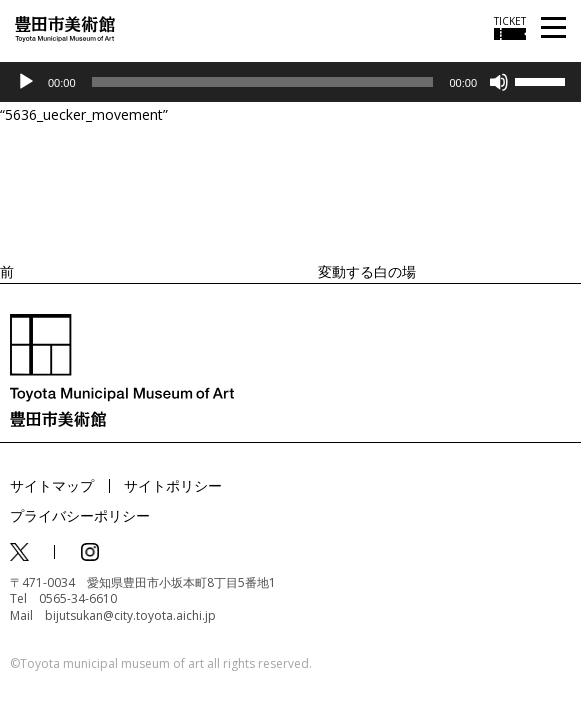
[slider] (263, 82)
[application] (290, 82)
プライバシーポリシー (80, 515)
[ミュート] (499, 82)
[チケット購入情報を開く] (510, 28)
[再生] (26, 82)
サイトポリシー (173, 485)
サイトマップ (52, 485)
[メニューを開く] (553, 28)
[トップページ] (65, 27)
